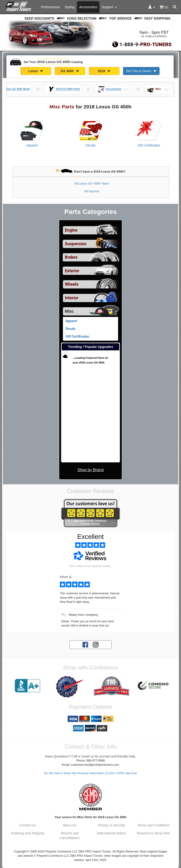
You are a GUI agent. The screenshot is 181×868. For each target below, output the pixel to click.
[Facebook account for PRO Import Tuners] (85, 644)
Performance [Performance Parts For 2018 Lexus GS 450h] (50, 7)
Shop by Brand (90, 470)
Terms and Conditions (153, 825)
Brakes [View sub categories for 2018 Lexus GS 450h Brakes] (71, 257)
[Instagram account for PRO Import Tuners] (96, 644)
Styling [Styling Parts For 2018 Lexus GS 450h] (70, 7)
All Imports (92, 191)
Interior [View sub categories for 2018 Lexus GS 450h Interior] (72, 298)
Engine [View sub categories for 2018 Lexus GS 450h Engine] (71, 230)
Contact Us (27, 825)
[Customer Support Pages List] (109, 7)
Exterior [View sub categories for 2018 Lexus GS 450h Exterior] (72, 271)
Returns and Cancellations (70, 836)
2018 (104, 71)
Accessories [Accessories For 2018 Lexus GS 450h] (88, 7)
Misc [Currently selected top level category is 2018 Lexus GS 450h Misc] (69, 311)
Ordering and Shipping (28, 833)
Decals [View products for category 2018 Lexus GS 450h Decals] (91, 145)
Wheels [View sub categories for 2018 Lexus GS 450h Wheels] (72, 284)
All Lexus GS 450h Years (92, 183)
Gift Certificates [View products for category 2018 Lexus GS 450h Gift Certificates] (149, 145)
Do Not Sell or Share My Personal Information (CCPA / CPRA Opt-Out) (90, 773)
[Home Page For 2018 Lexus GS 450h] (19, 6)
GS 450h (70, 71)
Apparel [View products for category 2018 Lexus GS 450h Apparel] (32, 145)
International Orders (111, 833)
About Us (70, 825)
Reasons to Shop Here (153, 833)
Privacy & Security (111, 825)
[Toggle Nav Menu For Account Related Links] (152, 7)
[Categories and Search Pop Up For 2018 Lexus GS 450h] (175, 7)
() (164, 7)
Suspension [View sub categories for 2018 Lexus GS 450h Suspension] (76, 244)
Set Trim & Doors (141, 71)
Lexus (36, 71)
